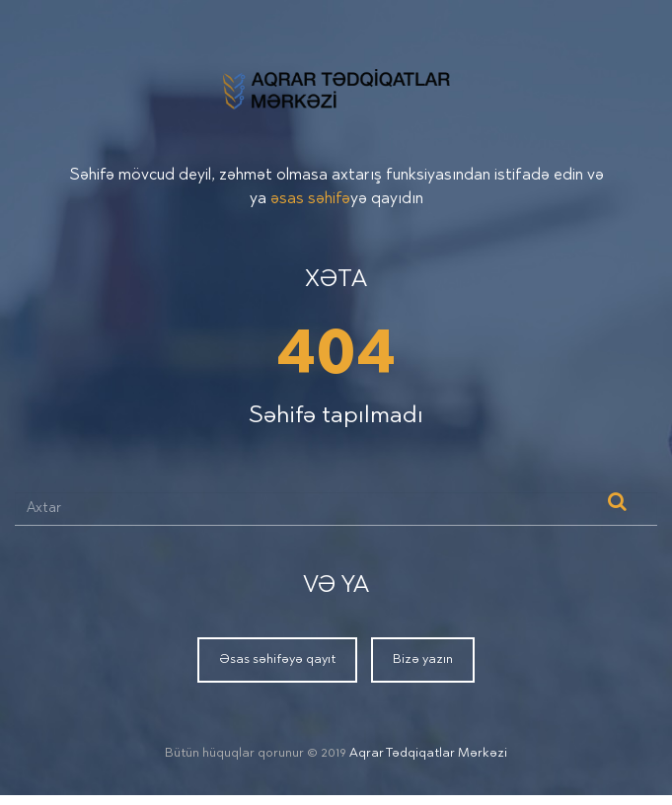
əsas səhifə (310, 199)
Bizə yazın (423, 659)
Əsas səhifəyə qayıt (277, 659)
